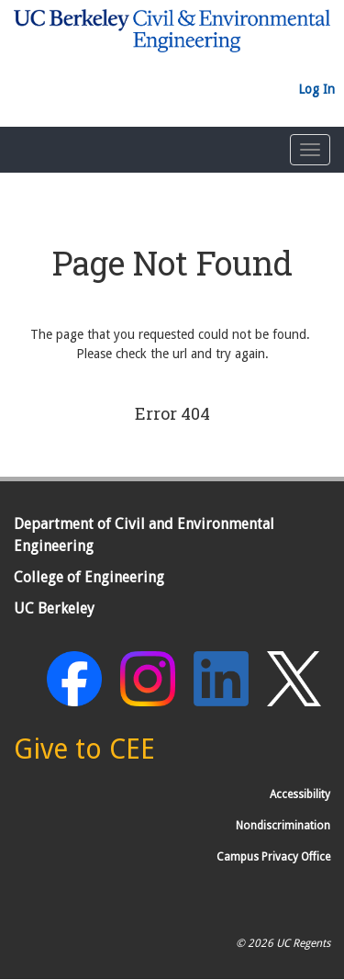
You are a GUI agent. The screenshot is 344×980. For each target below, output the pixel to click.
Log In (316, 89)
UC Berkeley (54, 608)
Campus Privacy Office (273, 857)
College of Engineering (89, 577)
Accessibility (300, 794)
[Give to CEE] (84, 754)
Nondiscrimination (283, 826)
